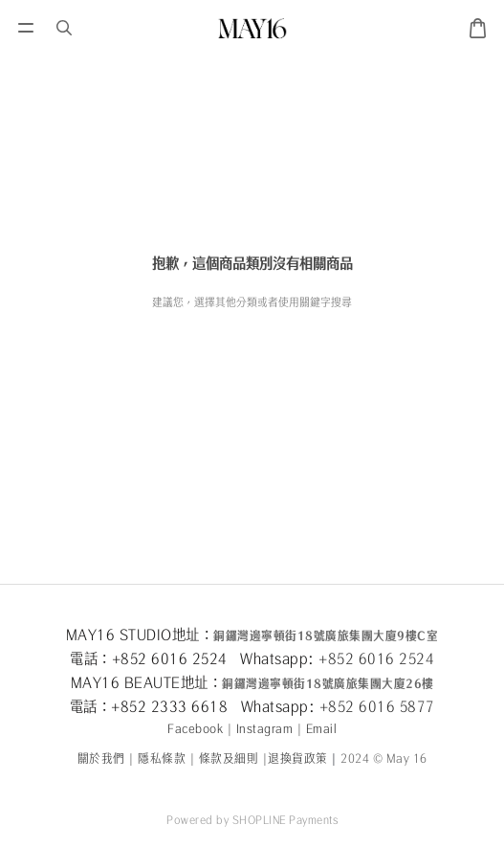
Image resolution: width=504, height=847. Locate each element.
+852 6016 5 (364, 706)
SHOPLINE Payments (285, 819)
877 (421, 706)
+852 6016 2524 (376, 658)
